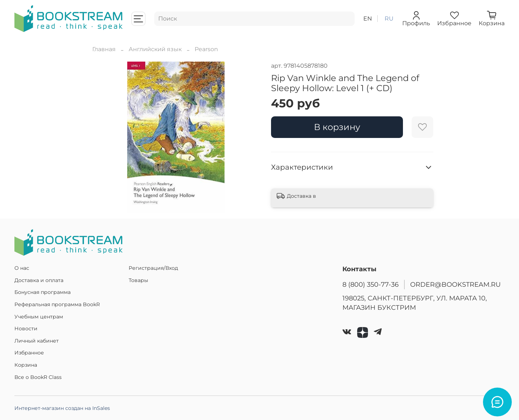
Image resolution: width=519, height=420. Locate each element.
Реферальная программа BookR (57, 304)
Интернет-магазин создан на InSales (62, 408)
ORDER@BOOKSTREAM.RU (455, 284)
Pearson (206, 49)
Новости (26, 329)
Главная (104, 49)
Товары (138, 280)
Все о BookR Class (38, 377)
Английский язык (155, 49)
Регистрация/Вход (153, 268)
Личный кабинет (37, 341)
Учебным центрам (39, 317)
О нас (22, 268)
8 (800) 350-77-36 (371, 284)
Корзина (26, 365)
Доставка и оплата (39, 280)
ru (389, 19)
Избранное (29, 353)
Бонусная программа (43, 292)
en (368, 19)
